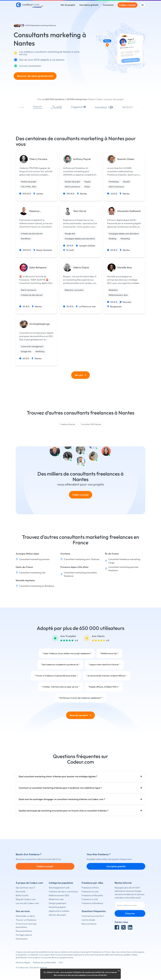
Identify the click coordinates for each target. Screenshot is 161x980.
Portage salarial (24, 935)
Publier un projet (128, 5)
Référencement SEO (59, 895)
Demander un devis (25, 916)
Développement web (59, 888)
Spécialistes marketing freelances (44, 25)
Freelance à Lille (90, 899)
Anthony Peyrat (82, 159)
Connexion (108, 5)
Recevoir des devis (80, 715)
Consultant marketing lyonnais (34, 559)
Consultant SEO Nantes (91, 424)
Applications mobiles (59, 911)
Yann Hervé (80, 211)
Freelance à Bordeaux (92, 903)
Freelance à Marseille (92, 895)
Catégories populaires (61, 883)
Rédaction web (56, 899)
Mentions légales (23, 962)
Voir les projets (68, 5)
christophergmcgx (39, 324)
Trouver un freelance (26, 920)
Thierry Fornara (38, 159)
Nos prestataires (24, 931)
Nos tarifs (21, 891)
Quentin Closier (126, 159)
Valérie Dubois (81, 268)
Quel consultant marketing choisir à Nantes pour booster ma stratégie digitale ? (80, 776)
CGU (61, 962)
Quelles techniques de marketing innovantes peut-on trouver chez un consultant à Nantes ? (80, 811)
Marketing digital (57, 907)
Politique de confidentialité (44, 962)
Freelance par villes (92, 883)
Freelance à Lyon (90, 891)
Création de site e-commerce (63, 891)
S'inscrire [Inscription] (130, 913)
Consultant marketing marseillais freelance (80, 574)
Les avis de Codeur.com (27, 903)
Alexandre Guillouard (129, 211)
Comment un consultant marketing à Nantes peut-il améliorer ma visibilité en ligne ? (80, 788)
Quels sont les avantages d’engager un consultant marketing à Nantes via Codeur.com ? (80, 799)
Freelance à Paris (90, 888)
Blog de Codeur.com (26, 899)
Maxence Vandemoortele (38, 211)
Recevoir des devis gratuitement (35, 76)
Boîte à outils (22, 895)
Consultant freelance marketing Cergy (124, 561)
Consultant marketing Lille (32, 573)
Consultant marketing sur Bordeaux (37, 586)
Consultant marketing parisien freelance (123, 569)
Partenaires (22, 939)
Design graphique (57, 903)
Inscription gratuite (89, 5)
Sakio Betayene (38, 268)
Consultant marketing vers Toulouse (82, 559)
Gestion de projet (57, 915)
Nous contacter (89, 924)
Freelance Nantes (68, 424)
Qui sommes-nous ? (25, 888)
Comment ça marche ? (93, 916)
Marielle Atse (124, 268)
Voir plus (80, 375)
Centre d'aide (88, 920)
